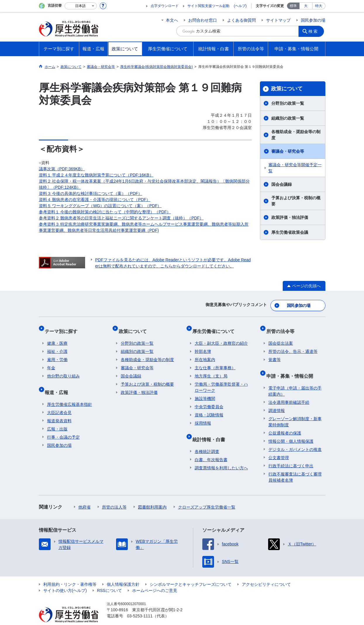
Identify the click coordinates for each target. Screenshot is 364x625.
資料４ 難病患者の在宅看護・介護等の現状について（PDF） (95, 200)
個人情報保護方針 (123, 573)
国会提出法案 (281, 337)
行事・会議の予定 (63, 426)
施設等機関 (205, 392)
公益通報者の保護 (285, 422)
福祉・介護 (57, 345)
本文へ (172, 20)
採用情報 (203, 417)
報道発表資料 (59, 409)
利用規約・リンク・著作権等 (70, 573)
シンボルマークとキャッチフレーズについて (191, 573)
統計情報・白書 (211, 430)
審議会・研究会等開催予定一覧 (295, 168)
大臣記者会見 (59, 401)
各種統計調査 (207, 440)
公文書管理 (279, 446)
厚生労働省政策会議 (290, 232)
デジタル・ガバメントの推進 (295, 438)
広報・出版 (57, 418)
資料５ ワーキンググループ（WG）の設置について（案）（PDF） (100, 206)
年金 (51, 361)
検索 (315, 31)
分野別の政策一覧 (288, 103)
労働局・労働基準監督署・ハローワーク (221, 381)
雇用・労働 (57, 353)
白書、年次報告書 (211, 448)
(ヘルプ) (240, 6)
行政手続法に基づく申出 (291, 454)
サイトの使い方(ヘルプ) (65, 579)
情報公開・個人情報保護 (291, 430)
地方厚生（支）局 (211, 370)
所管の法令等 (282, 327)
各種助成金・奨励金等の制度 (296, 135)
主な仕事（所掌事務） (215, 361)
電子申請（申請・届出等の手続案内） (295, 380)
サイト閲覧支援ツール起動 (208, 6)
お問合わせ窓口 (203, 20)
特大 (319, 6)
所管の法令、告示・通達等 (293, 345)
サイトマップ (278, 20)
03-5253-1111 (140, 605)
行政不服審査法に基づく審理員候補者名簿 (295, 466)
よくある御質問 (241, 20)
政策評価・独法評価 (290, 217)
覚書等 (275, 353)
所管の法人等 (114, 496)
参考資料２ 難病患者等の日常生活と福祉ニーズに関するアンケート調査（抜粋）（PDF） (121, 218)
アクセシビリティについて (266, 573)
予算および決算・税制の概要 (296, 201)
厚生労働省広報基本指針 (70, 393)
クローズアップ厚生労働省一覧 (207, 496)
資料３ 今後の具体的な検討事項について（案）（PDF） (91, 193)
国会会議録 (282, 184)
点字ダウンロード (165, 6)
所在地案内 (205, 353)
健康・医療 (57, 337)
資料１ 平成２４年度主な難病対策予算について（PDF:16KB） (96, 175)
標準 (293, 6)
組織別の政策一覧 (288, 118)
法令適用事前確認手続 (289, 391)
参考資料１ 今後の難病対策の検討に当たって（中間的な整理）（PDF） (105, 212)
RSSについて (109, 579)
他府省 (84, 496)
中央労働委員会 (209, 400)
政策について (287, 89)
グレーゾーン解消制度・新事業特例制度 (295, 410)
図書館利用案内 (152, 496)
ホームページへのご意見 (155, 579)
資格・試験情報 (209, 408)
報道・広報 (59, 383)
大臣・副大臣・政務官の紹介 (221, 337)
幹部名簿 (203, 345)
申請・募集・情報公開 (292, 367)
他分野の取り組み (63, 370)
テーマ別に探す (63, 327)
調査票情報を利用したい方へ (221, 456)
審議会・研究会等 (288, 151)
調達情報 (277, 399)
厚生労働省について (216, 327)
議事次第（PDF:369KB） (62, 169)
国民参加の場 (313, 20)
